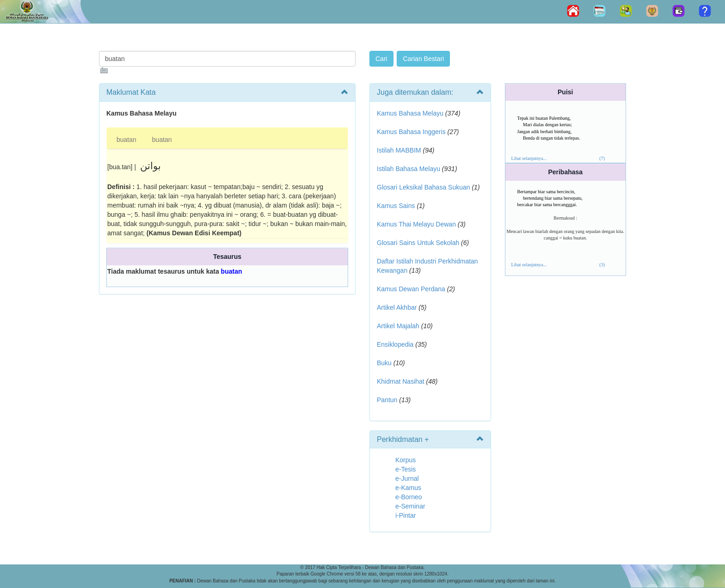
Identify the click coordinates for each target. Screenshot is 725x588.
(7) (602, 158)
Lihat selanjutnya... (529, 158)
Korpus (406, 460)
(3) (602, 265)
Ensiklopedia (395, 344)
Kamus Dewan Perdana (411, 289)
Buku (384, 363)
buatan (126, 140)
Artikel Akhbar (397, 307)
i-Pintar (406, 515)
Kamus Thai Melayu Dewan (416, 224)
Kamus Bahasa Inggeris (411, 132)
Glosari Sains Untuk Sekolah (418, 243)
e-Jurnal (407, 478)
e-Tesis (406, 469)
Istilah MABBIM (399, 150)
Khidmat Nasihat (401, 381)
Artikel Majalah (398, 326)
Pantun (387, 400)
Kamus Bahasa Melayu (411, 113)
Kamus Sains (396, 206)
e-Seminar (410, 506)
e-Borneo (409, 497)
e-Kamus (408, 488)
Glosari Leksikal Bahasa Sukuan (424, 187)
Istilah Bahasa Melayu (409, 169)
